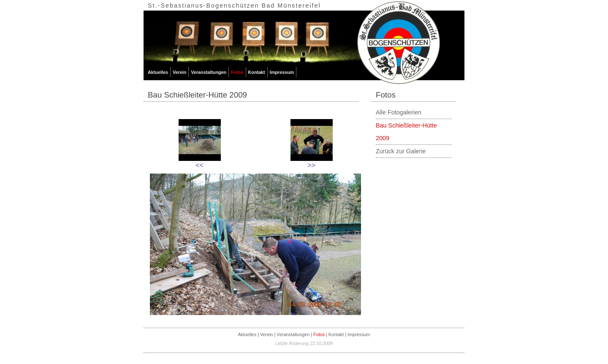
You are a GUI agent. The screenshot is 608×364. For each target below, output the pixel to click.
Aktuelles (158, 72)
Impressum (282, 72)
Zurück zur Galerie (401, 151)
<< (199, 165)
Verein (179, 72)
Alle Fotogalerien (399, 112)
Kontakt (257, 72)
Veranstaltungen (209, 72)
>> (311, 165)
